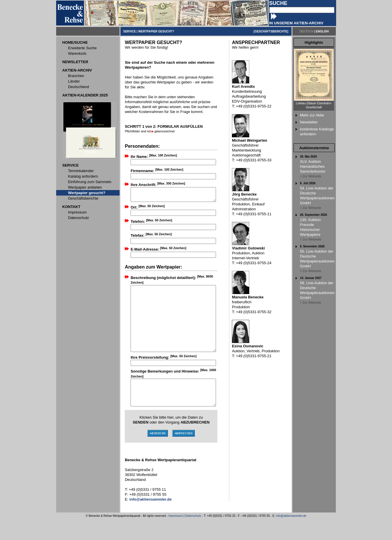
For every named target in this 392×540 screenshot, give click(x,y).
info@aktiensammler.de (291, 537)
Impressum (176, 537)
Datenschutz (193, 537)
